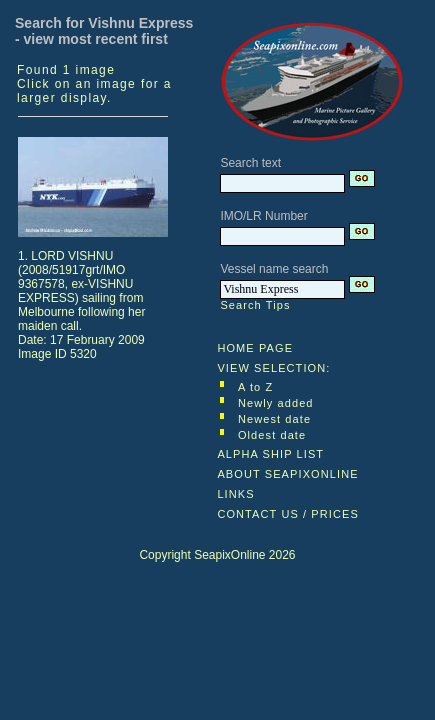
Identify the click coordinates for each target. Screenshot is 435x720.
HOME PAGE (255, 348)
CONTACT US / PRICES (288, 514)
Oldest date (272, 435)
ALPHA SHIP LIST (270, 454)
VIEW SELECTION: (273, 368)
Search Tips (255, 305)
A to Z (255, 387)
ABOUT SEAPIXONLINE (287, 474)
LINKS (235, 494)
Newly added (276, 403)
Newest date (274, 419)
